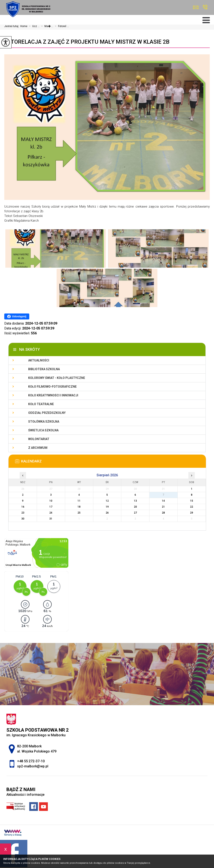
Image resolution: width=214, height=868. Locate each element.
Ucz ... (33, 26)
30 (23, 519)
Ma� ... (46, 26)
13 (135, 501)
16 (23, 507)
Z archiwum (38, 448)
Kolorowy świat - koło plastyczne (57, 378)
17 (51, 507)
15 (192, 501)
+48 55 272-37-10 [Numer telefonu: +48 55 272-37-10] (31, 761)
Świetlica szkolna (43, 430)
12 (107, 501)
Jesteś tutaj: (12, 26)
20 (135, 507)
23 (23, 513)
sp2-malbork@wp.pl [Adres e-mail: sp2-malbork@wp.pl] (33, 766)
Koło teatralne (41, 404)
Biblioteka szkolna (44, 369)
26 (107, 513)
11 (79, 501)
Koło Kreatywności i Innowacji (53, 395)
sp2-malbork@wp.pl (196, 7)
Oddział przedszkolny (47, 413)
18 (79, 507)
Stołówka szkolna (44, 422)
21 (163, 507)
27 (135, 513)
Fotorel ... (61, 26)
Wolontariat (39, 439)
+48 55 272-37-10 (205, 7)
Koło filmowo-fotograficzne (52, 387)
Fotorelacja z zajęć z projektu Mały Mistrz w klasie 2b (87, 42)
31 (51, 519)
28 (163, 513)
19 (107, 507)
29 (192, 513)
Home (24, 26)
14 (163, 501)
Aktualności (39, 360)
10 (51, 501)
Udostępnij (17, 316)
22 (192, 507)
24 (51, 513)
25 (79, 513)
